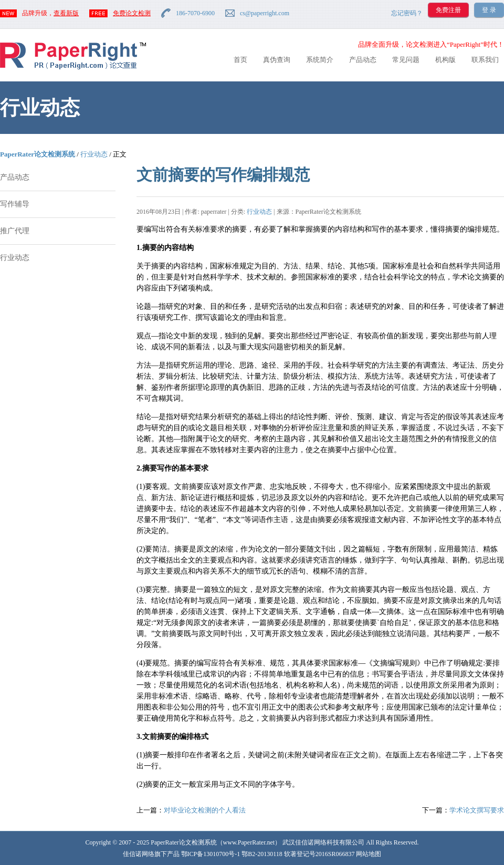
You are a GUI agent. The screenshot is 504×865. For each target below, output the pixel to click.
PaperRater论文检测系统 (38, 154)
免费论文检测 (132, 13)
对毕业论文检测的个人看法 (205, 810)
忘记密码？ (407, 13)
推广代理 (15, 231)
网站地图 (369, 854)
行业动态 (94, 154)
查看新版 (66, 13)
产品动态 (363, 60)
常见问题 (406, 60)
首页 (240, 60)
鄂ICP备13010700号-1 (211, 854)
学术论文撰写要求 (477, 810)
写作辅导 (15, 204)
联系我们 (485, 60)
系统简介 (320, 60)
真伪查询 (277, 60)
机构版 (445, 60)
